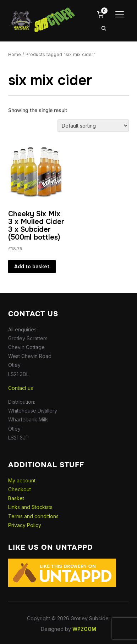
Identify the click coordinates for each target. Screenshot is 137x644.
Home (15, 54)
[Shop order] (93, 126)
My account (22, 480)
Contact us (21, 388)
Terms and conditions (33, 516)
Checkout (20, 489)
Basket (16, 498)
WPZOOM (84, 629)
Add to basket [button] (32, 267)
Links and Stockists (30, 507)
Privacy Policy (25, 525)
